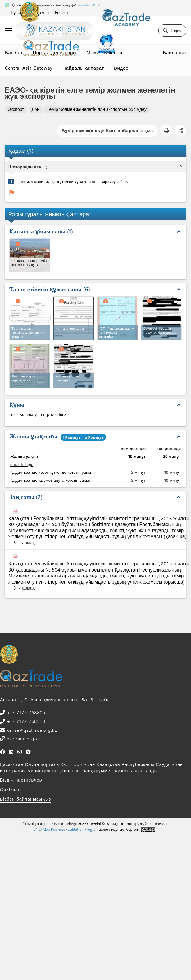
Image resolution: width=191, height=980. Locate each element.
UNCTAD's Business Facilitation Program (66, 829)
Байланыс (175, 52)
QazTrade (10, 789)
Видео (121, 68)
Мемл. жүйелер (105, 52)
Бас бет (14, 52)
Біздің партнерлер (21, 780)
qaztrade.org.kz (23, 739)
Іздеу (172, 30)
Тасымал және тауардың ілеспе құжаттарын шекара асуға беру (73, 181)
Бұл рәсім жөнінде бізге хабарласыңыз (107, 130)
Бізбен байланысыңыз (26, 799)
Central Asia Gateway (29, 68)
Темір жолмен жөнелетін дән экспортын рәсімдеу (97, 109)
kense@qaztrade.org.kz (31, 730)
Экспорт (16, 109)
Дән (36, 109)
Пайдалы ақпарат (83, 68)
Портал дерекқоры (55, 52)
